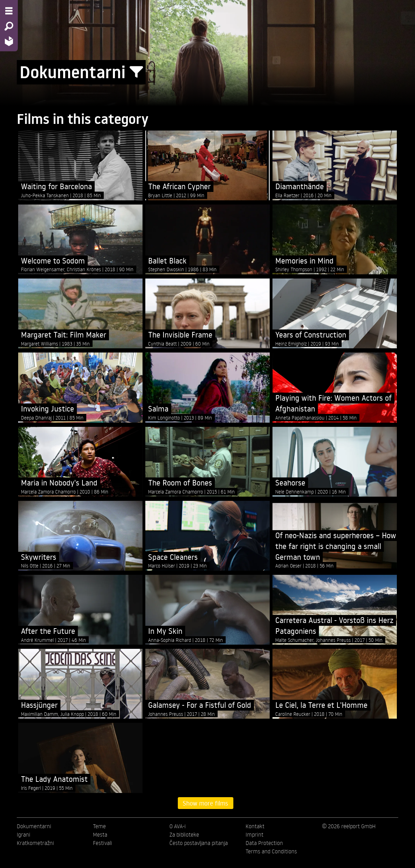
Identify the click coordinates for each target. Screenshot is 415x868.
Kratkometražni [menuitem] (35, 843)
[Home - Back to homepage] (9, 41)
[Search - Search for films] (9, 26)
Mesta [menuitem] (100, 834)
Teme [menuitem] (99, 826)
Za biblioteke (184, 834)
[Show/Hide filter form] (136, 72)
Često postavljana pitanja (199, 843)
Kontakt (255, 826)
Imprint (254, 834)
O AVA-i (178, 826)
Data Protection (264, 843)
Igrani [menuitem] (24, 834)
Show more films (205, 803)
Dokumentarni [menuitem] (34, 826)
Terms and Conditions (271, 851)
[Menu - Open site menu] (9, 11)
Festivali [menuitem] (103, 843)
